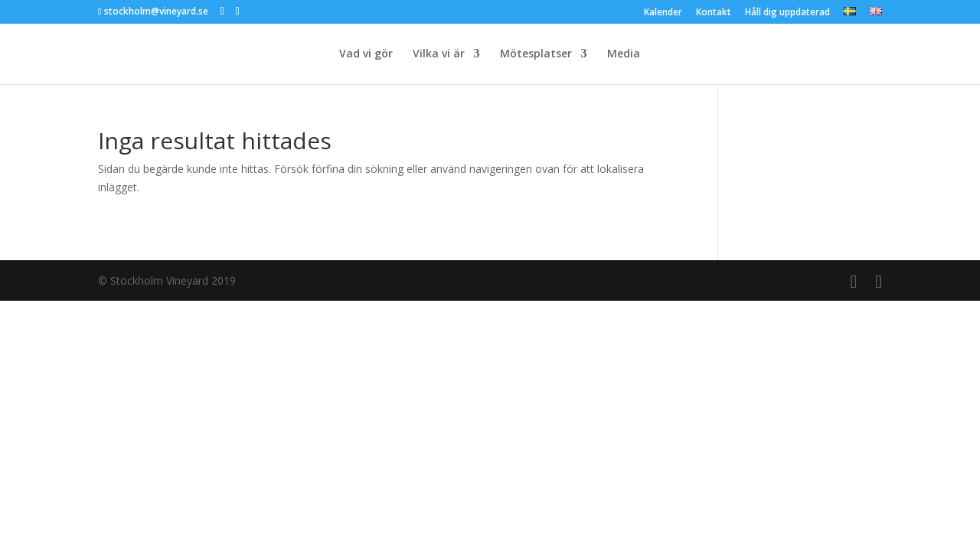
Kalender (663, 13)
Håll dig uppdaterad (787, 13)
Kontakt (714, 13)
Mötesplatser (536, 54)
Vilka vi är (439, 54)
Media (624, 54)
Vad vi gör (366, 54)
